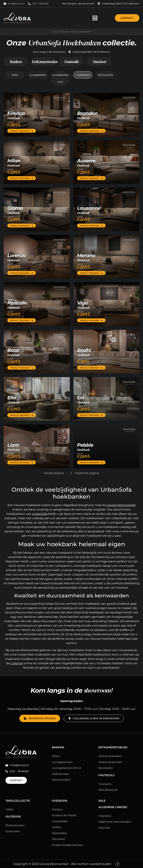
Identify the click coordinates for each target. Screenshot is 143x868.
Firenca (16, 113)
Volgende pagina (87, 473)
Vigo (82, 303)
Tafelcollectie (18, 801)
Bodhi (84, 350)
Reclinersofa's (105, 75)
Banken (74, 32)
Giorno (15, 208)
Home (55, 32)
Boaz (13, 350)
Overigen (60, 801)
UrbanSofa (64, 32)
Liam (13, 445)
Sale (102, 801)
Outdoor (99, 62)
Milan (14, 161)
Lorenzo (17, 255)
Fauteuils (71, 62)
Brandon (87, 113)
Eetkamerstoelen (44, 62)
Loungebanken (38, 75)
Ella (12, 398)
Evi (81, 398)
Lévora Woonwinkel (121, 505)
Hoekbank (14, 118)
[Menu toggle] (95, 18)
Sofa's (15, 75)
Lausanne (89, 208)
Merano (86, 255)
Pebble (85, 445)
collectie (17, 663)
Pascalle (17, 303)
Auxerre (86, 161)
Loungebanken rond (60, 78)
